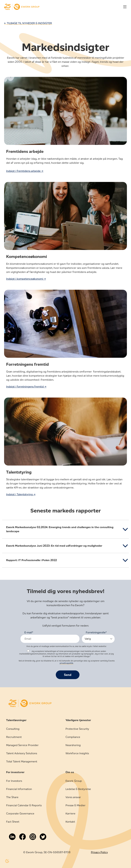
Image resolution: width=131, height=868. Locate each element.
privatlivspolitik (66, 663)
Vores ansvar (73, 797)
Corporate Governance (20, 814)
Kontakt (70, 822)
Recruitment (14, 737)
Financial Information (19, 789)
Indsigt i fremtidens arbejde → (25, 171)
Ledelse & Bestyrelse (78, 789)
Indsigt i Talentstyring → (21, 494)
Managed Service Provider (22, 745)
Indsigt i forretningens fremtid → (26, 387)
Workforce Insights (77, 753)
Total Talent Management (22, 761)
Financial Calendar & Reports (24, 805)
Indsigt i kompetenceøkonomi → (26, 279)
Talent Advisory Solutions (22, 753)
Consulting (13, 729)
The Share (12, 797)
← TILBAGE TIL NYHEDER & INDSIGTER (28, 23)
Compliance (73, 737)
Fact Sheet (13, 822)
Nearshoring (73, 745)
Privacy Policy (99, 852)
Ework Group (74, 781)
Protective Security (77, 729)
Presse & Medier (75, 805)
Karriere (70, 814)
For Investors (14, 781)
